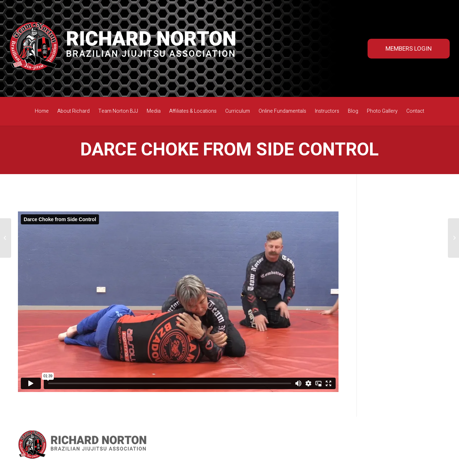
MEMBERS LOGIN (409, 49)
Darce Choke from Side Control (229, 150)
